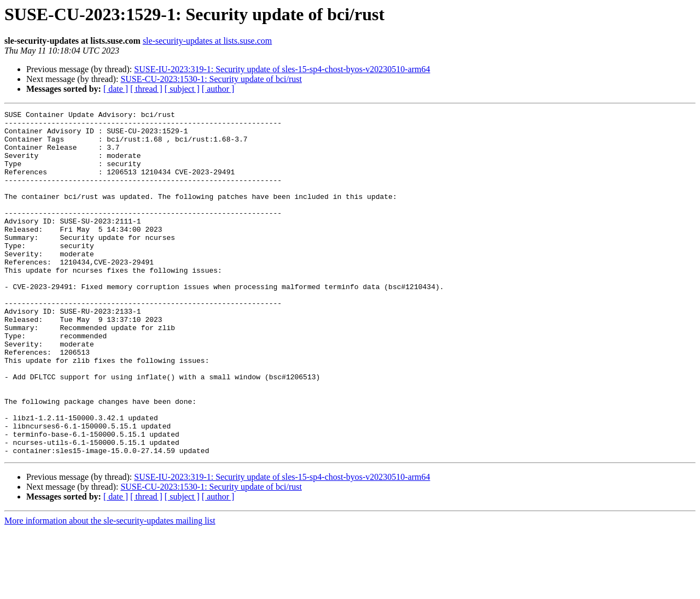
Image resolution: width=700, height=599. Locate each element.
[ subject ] (182, 89)
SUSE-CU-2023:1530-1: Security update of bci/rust (211, 79)
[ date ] (116, 89)
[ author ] (218, 89)
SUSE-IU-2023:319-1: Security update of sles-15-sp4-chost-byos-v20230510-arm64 (282, 69)
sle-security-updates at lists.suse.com (207, 41)
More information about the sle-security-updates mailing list (110, 589)
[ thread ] (146, 89)
